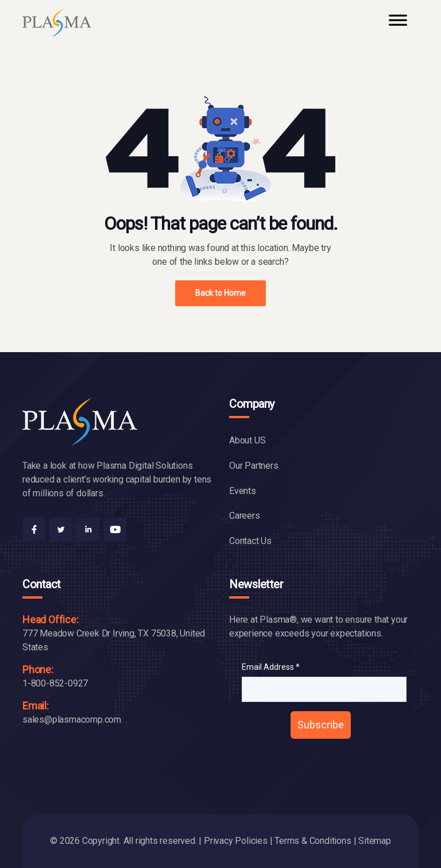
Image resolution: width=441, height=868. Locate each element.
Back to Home (220, 293)
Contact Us (250, 541)
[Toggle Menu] (398, 25)
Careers (245, 516)
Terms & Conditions (313, 841)
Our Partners (254, 466)
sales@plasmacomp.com (72, 720)
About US (247, 440)
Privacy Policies (236, 841)
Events (243, 491)
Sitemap (375, 841)
